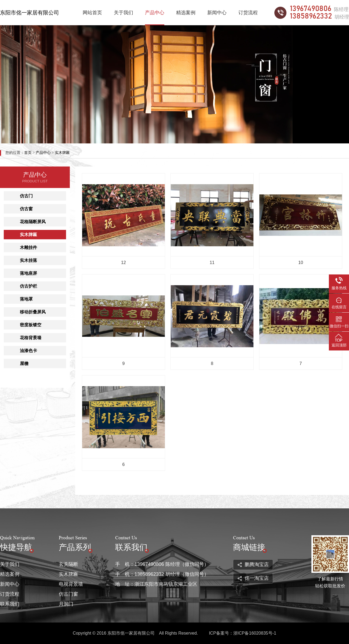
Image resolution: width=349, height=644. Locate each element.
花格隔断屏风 (33, 222)
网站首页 (92, 13)
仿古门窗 (68, 594)
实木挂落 (28, 260)
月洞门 (66, 604)
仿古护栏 (28, 286)
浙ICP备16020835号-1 (255, 633)
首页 (28, 153)
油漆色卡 (28, 351)
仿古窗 (26, 209)
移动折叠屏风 (33, 312)
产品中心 (155, 13)
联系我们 (10, 604)
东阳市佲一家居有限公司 (30, 13)
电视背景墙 (71, 584)
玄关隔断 (68, 564)
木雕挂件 (28, 247)
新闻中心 (217, 13)
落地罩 (26, 299)
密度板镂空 (31, 325)
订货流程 (248, 13)
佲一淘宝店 (253, 578)
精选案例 (186, 13)
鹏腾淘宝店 (253, 565)
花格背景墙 (31, 338)
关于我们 (123, 13)
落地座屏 (28, 273)
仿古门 (26, 196)
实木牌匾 (62, 153)
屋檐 (24, 363)
